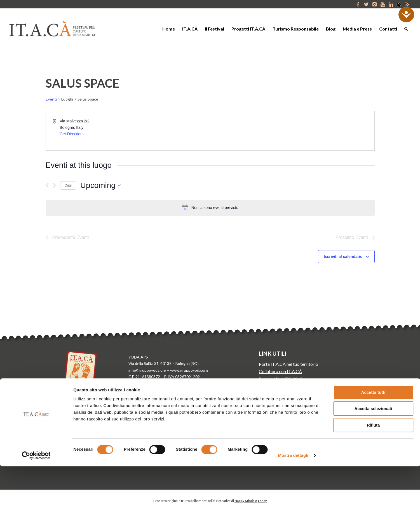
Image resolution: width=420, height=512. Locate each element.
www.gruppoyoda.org (189, 370)
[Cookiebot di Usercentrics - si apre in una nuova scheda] (36, 501)
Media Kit (268, 386)
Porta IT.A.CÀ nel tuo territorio (288, 364)
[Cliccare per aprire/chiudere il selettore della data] (101, 185)
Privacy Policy (140, 386)
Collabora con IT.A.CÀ (280, 371)
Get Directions (72, 134)
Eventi (51, 99)
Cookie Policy (140, 396)
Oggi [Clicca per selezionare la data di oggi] (68, 185)
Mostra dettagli (293, 501)
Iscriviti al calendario (343, 257)
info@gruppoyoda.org (147, 370)
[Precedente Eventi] (47, 185)
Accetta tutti (373, 438)
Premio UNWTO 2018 (281, 379)
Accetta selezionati (373, 454)
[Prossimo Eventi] (54, 185)
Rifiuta (373, 471)
